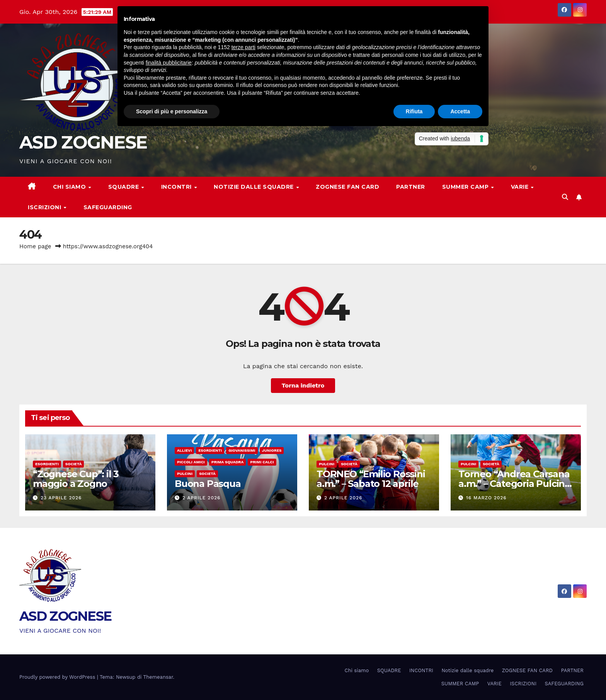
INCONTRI (177, 187)
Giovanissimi (242, 450)
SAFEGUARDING (108, 207)
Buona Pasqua (208, 484)
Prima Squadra (228, 462)
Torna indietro (303, 385)
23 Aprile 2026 (61, 498)
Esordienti (47, 464)
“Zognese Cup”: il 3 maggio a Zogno (76, 479)
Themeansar (158, 677)
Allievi (184, 450)
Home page (35, 246)
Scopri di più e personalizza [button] (172, 111)
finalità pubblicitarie (169, 63)
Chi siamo (70, 187)
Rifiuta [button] (414, 111)
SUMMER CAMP (466, 187)
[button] (565, 197)
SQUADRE (124, 187)
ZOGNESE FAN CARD (347, 187)
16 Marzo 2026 (486, 498)
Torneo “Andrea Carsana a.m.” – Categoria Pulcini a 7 (514, 484)
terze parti (243, 47)
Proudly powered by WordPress (58, 677)
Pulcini (185, 474)
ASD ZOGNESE (83, 142)
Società (74, 464)
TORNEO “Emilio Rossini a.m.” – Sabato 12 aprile (371, 479)
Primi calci (262, 462)
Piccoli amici (191, 462)
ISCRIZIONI (45, 207)
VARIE (521, 187)
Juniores (272, 450)
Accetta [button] (460, 111)
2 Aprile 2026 (201, 498)
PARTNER (411, 187)
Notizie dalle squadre (254, 187)
